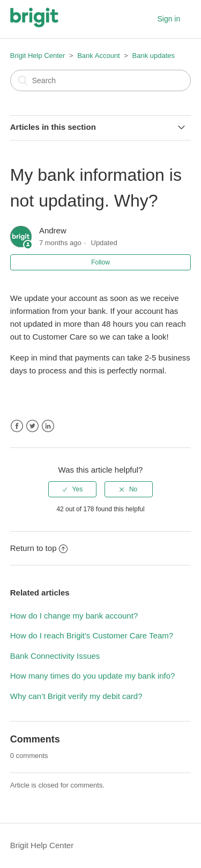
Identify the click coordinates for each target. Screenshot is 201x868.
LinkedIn (48, 426)
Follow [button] (100, 262)
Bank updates (154, 56)
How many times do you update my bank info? (93, 676)
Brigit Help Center (38, 56)
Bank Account (99, 56)
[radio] (72, 489)
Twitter (32, 426)
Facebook (17, 426)
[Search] (101, 80)
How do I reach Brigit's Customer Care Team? (92, 635)
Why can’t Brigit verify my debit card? (76, 696)
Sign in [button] (169, 19)
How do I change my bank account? (74, 616)
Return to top (39, 548)
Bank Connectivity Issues (55, 656)
